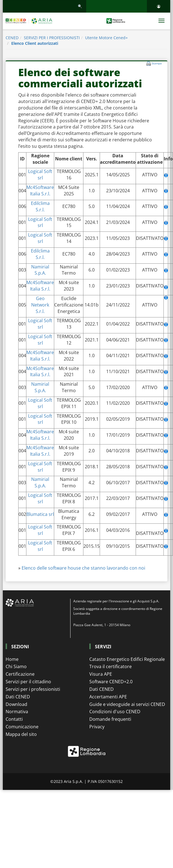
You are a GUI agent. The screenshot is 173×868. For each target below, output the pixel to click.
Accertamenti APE (108, 697)
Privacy (97, 727)
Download (16, 704)
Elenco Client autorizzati (35, 43)
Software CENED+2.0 (111, 682)
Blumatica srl (40, 514)
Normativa (17, 712)
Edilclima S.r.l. (40, 206)
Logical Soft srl (40, 175)
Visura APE (101, 674)
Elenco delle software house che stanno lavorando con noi (83, 568)
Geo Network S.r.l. (40, 305)
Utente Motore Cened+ (106, 38)
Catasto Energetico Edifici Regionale (127, 659)
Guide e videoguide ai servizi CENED (127, 704)
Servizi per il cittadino (28, 682)
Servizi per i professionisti (33, 689)
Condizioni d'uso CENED (115, 712)
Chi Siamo (16, 666)
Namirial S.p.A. (40, 270)
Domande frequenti (110, 719)
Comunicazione (22, 727)
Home (12, 659)
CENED (12, 38)
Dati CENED (18, 697)
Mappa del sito (21, 734)
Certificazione (20, 674)
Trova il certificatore (111, 666)
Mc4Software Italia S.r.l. (40, 190)
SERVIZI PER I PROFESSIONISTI (52, 38)
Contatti (14, 719)
